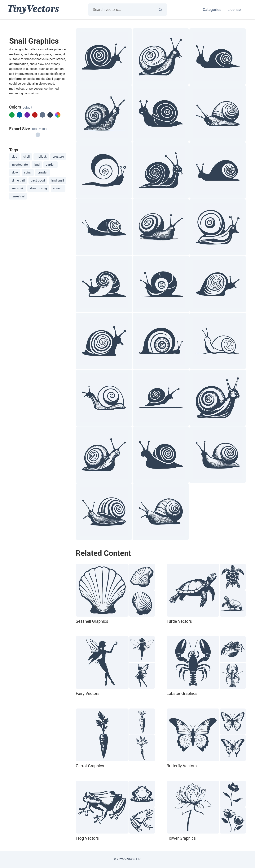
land (37, 165)
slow (15, 172)
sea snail (18, 188)
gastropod (38, 180)
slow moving (38, 188)
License (234, 10)
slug (14, 157)
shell (26, 157)
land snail (57, 180)
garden (50, 165)
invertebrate (20, 165)
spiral (28, 172)
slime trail (18, 180)
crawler (42, 172)
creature (58, 157)
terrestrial (18, 196)
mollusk (41, 157)
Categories (212, 10)
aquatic (58, 188)
